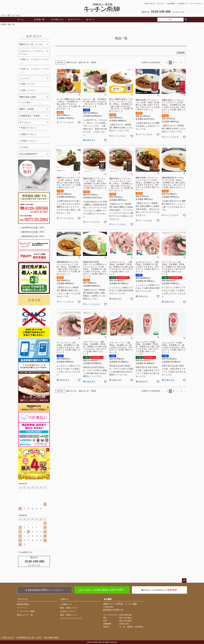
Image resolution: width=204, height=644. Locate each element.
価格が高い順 (84, 62)
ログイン (162, 4)
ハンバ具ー (26, 102)
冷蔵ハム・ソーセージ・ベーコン (35, 61)
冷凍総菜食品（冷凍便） (30, 116)
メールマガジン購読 (26, 611)
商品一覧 (39, 19)
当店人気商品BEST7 (28, 154)
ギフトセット (25, 122)
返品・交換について (69, 615)
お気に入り (57, 19)
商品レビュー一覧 (25, 615)
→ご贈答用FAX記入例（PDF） (32, 236)
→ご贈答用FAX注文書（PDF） (32, 232)
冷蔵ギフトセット (29, 134)
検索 (186, 20)
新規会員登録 (23, 604)
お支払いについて (68, 611)
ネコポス (25, 147)
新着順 (93, 62)
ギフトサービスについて (71, 618)
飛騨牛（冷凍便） (27, 109)
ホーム (21, 19)
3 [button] (174, 62)
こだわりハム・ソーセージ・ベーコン (32, 52)
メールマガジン (197, 4)
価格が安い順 (71, 62)
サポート (65, 599)
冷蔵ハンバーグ (28, 84)
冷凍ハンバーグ (28, 90)
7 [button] (181, 62)
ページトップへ (184, 581)
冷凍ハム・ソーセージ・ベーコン (35, 70)
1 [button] (167, 62)
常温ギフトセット (29, 128)
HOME (3, 24)
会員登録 (171, 4)
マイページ (74, 19)
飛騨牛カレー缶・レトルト (31, 44)
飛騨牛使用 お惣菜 (28, 97)
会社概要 (108, 599)
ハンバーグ (24, 78)
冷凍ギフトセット (29, 141)
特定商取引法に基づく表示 (29, 638)
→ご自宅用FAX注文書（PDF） (32, 228)
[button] (163, 63)
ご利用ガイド (183, 4)
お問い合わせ (150, 4)
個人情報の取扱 (52, 638)
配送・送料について (69, 608)
